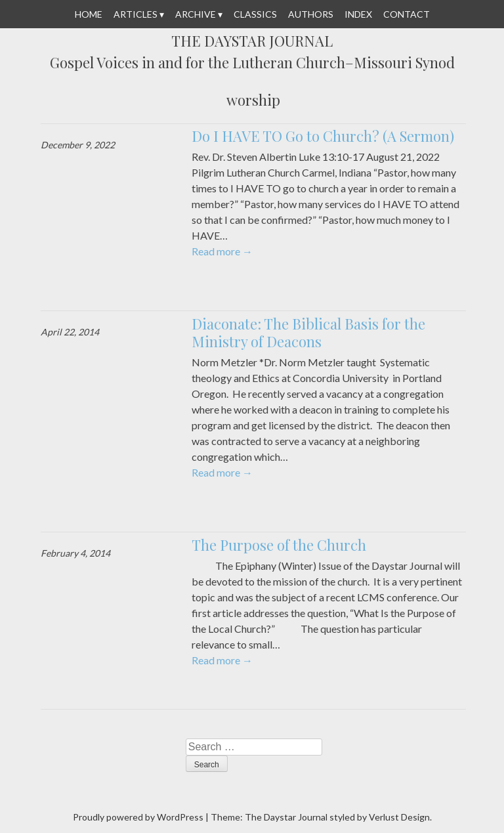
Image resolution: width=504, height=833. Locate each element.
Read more (222, 251)
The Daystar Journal (252, 41)
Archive (196, 14)
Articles (136, 14)
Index (358, 14)
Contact (407, 14)
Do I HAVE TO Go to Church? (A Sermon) (323, 136)
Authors (311, 14)
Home (89, 14)
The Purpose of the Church (279, 545)
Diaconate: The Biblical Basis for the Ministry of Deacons (308, 333)
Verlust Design (399, 817)
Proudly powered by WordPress (138, 817)
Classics (255, 14)
